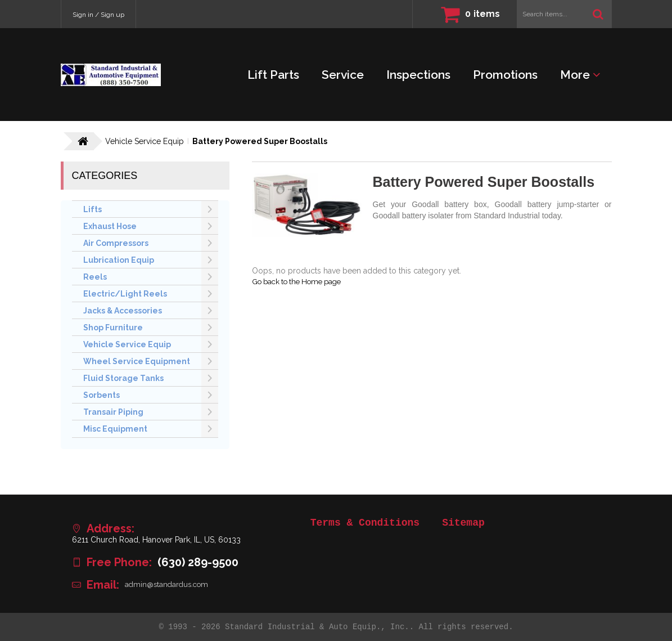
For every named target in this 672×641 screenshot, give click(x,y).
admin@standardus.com (169, 585)
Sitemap (463, 523)
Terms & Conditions (365, 523)
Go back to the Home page (302, 282)
